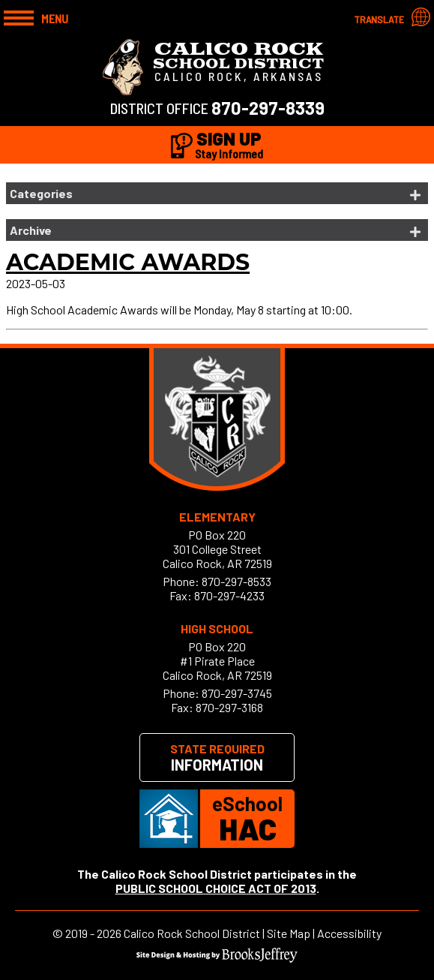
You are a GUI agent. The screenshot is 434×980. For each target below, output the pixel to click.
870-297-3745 (237, 693)
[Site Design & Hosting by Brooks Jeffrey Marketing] (217, 958)
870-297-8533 (236, 581)
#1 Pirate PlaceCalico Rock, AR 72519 (217, 668)
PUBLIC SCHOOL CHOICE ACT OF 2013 (216, 888)
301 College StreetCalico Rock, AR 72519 (217, 556)
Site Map (289, 933)
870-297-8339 (268, 108)
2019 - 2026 (93, 933)
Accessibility (349, 933)
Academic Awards (128, 262)
